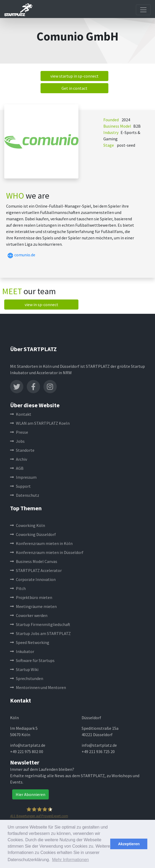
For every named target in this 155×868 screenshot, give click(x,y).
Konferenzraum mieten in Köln (41, 543)
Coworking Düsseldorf (33, 534)
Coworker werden (29, 615)
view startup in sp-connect (74, 76)
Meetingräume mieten (33, 606)
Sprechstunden (27, 678)
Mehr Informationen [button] (71, 860)
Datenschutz (25, 495)
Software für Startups (32, 660)
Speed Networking (30, 642)
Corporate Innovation (33, 579)
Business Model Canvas (34, 561)
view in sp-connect (41, 305)
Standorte (22, 450)
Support (20, 486)
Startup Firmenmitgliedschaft (40, 624)
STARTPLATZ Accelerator (36, 570)
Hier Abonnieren (30, 794)
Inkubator (22, 651)
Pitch (18, 588)
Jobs (17, 441)
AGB (17, 468)
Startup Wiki (24, 669)
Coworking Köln (28, 525)
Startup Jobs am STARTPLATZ (40, 633)
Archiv (19, 459)
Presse (19, 432)
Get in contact (74, 88)
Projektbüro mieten (31, 597)
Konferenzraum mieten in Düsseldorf (47, 552)
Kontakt (21, 414)
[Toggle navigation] (143, 10)
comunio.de (21, 255)
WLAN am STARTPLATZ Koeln (40, 423)
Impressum (23, 477)
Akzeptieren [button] (129, 844)
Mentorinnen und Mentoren (38, 687)
